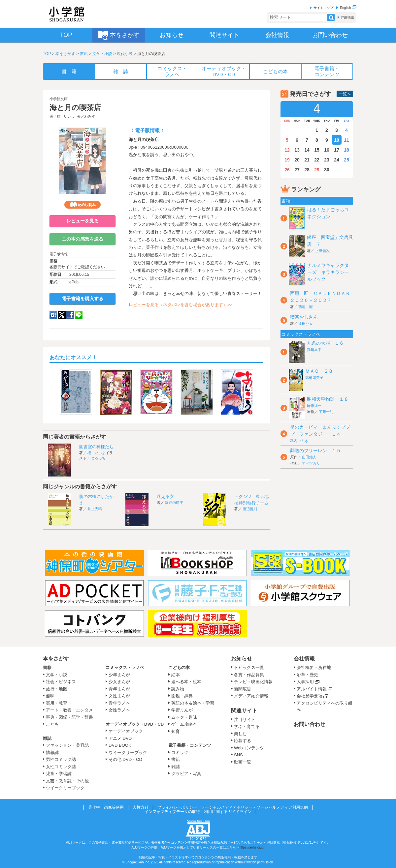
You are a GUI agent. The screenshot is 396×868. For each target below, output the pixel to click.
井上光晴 (95, 509)
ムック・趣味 (184, 717)
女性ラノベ (119, 710)
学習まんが (184, 710)
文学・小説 (102, 54)
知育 (176, 731)
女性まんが (119, 696)
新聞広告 (243, 689)
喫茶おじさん (304, 317)
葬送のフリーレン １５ (315, 450)
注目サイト (245, 720)
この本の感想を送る (82, 239)
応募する (243, 741)
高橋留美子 (314, 378)
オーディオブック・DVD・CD (135, 724)
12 (287, 150)
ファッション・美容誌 (67, 745)
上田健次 (322, 251)
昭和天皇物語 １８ (328, 399)
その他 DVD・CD (125, 759)
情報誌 (52, 752)
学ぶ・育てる (247, 726)
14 (307, 150)
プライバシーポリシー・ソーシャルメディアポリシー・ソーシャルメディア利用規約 (233, 807)
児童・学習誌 (59, 774)
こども (52, 724)
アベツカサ (311, 463)
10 (337, 140)
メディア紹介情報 (251, 696)
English (348, 8)
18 (346, 150)
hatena (53, 315)
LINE (79, 315)
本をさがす (65, 54)
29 (317, 170)
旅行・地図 (57, 689)
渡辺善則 (250, 509)
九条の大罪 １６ (325, 343)
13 (297, 150)
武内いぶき (299, 441)
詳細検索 (347, 17)
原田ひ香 (306, 324)
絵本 (176, 675)
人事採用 (305, 682)
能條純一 (314, 406)
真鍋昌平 (314, 350)
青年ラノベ (119, 703)
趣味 (50, 696)
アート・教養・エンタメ (69, 710)
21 (307, 160)
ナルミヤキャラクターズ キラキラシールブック (328, 272)
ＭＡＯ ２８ (319, 371)
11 (346, 140)
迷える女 (165, 496)
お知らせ (242, 659)
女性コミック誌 (61, 767)
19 (287, 160)
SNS (238, 755)
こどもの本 (179, 667)
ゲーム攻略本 (184, 724)
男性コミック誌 (61, 759)
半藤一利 (326, 412)
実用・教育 (57, 703)
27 (297, 170)
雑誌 (47, 738)
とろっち (98, 458)
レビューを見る (82, 221)
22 (317, 160)
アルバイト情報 (312, 689)
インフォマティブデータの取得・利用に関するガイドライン (198, 812)
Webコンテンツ (249, 748)
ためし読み (82, 205)
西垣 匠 (306, 307)
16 (327, 150)
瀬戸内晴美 (174, 503)
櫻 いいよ (66, 116)
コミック (180, 752)
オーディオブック (126, 731)
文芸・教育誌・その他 (67, 781)
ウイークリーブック (65, 788)
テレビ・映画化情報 (253, 682)
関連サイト (244, 711)
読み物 (178, 689)
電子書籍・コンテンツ (190, 745)
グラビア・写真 (186, 774)
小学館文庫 (59, 99)
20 (297, 160)
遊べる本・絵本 (186, 682)
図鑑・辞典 (182, 696)
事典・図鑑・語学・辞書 (69, 717)
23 (327, 160)
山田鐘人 (309, 457)
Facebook (70, 315)
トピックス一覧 (249, 667)
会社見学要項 (310, 696)
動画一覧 (243, 762)
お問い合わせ (310, 724)
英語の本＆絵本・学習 (193, 703)
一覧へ (345, 94)
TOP (47, 54)
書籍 (84, 54)
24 (337, 160)
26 (287, 170)
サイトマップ (323, 8)
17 (337, 150)
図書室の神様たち (96, 447)
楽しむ (240, 734)
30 (327, 170)
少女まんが (119, 682)
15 (317, 150)
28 (307, 170)
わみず (90, 116)
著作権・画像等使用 (106, 807)
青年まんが (119, 689)
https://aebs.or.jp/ (252, 847)
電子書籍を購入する (82, 299)
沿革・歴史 (307, 675)
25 (346, 160)
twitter (62, 315)
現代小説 (125, 54)
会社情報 (304, 659)
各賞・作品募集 (249, 675)
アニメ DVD (120, 738)
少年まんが (119, 675)
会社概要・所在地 (314, 667)
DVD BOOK (120, 745)
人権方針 (141, 807)
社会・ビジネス (61, 682)
